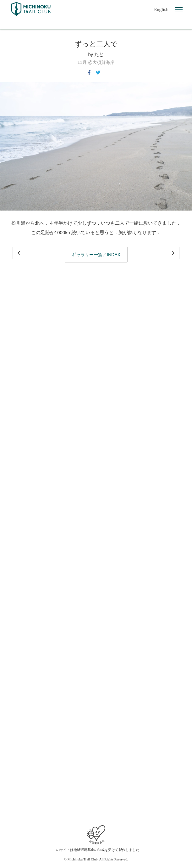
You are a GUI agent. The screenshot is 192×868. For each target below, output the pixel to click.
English (161, 9)
